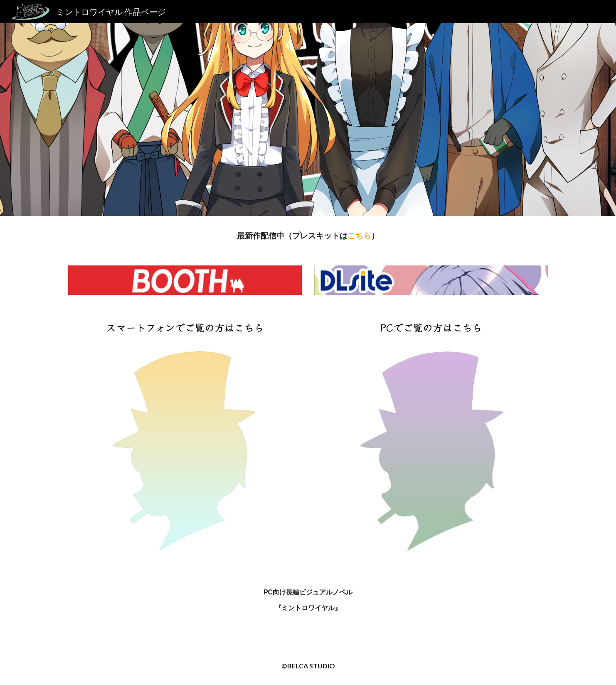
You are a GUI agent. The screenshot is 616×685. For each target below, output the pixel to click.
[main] (308, 236)
